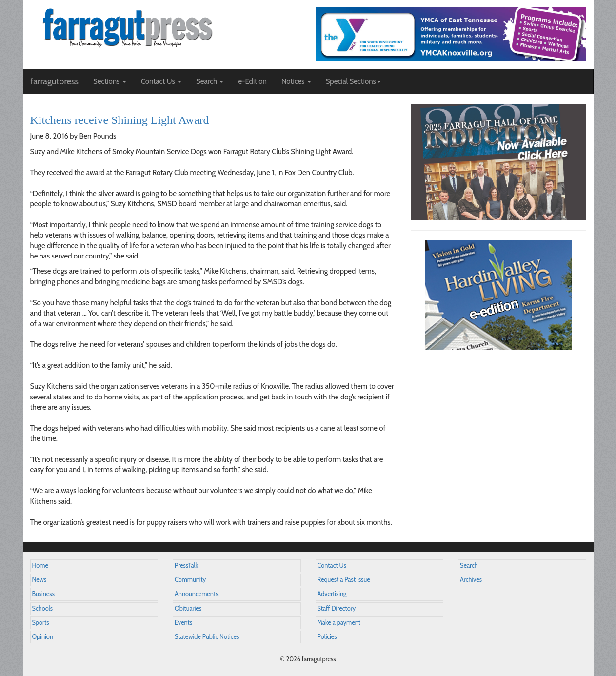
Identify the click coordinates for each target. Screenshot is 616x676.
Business (43, 594)
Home (40, 566)
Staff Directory (337, 608)
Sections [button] (110, 81)
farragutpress (55, 81)
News (40, 580)
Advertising (332, 594)
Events (183, 623)
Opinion (43, 637)
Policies (327, 637)
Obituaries (188, 608)
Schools (42, 608)
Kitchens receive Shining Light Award (120, 120)
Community (190, 580)
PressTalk (186, 566)
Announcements (196, 594)
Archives (471, 580)
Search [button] (210, 81)
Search (469, 566)
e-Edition (252, 81)
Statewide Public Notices (207, 637)
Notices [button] (296, 81)
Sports (41, 623)
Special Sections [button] (353, 81)
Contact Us (332, 566)
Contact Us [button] (161, 81)
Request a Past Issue (344, 580)
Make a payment (339, 623)
